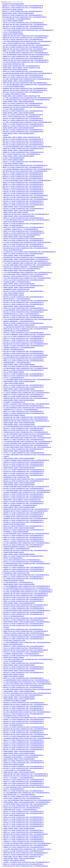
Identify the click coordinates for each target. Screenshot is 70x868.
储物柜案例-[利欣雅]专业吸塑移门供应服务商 (14, 415)
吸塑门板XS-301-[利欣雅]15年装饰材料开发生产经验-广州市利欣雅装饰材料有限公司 (24, 614)
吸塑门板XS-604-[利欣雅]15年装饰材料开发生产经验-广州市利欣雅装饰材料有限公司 (23, 139)
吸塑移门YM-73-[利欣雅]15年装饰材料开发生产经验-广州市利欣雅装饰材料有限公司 (23, 539)
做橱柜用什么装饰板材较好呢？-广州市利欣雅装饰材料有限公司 (19, 321)
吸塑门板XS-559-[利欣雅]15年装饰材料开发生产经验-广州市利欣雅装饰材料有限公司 (24, 744)
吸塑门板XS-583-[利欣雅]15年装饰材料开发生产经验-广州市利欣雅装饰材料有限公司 (23, 145)
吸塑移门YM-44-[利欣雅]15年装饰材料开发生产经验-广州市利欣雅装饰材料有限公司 (23, 537)
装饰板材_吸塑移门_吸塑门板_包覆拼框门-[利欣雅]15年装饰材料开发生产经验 (21, 68)
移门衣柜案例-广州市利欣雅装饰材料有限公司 (14, 402)
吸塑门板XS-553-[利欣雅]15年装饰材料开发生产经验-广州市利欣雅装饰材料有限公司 (24, 276)
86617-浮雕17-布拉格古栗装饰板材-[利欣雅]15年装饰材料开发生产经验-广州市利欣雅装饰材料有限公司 (27, 122)
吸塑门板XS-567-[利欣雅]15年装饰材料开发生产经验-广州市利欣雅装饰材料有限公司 (24, 813)
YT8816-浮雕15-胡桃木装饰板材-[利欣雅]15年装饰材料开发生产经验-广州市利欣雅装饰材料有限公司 (27, 278)
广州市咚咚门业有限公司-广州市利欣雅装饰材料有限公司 (17, 770)
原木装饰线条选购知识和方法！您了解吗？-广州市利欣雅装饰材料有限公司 (21, 314)
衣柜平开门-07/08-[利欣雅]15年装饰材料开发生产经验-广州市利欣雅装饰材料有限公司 (24, 727)
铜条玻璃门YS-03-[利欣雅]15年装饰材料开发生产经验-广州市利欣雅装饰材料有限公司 (23, 28)
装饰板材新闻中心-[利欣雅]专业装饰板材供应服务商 (16, 532)
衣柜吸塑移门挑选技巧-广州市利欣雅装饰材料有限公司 (17, 549)
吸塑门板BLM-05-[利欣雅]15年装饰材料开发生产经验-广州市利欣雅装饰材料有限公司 (24, 530)
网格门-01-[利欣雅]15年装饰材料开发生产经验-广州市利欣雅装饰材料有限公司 (22, 43)
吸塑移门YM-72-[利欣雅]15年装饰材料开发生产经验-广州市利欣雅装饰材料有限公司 (23, 678)
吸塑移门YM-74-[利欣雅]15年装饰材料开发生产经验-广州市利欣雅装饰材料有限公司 (23, 244)
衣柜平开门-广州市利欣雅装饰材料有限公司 (14, 378)
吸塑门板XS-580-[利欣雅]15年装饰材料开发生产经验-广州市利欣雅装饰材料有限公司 (24, 748)
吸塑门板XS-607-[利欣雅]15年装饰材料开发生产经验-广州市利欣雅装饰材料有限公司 (24, 498)
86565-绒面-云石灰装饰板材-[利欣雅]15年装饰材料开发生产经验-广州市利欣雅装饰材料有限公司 (26, 460)
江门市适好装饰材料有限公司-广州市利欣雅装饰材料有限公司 (18, 582)
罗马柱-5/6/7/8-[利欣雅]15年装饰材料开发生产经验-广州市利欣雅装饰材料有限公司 (23, 648)
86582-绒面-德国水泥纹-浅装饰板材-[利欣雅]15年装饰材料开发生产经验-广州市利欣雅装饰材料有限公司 (28, 327)
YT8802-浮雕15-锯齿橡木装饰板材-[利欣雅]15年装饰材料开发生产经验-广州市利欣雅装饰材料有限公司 (27, 41)
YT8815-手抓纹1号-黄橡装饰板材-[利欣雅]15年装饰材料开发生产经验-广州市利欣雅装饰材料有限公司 (28, 263)
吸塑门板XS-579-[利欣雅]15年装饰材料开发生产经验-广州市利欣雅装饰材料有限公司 (24, 825)
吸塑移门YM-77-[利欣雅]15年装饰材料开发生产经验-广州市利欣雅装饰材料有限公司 (23, 333)
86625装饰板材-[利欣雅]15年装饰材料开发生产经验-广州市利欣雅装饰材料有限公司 (23, 629)
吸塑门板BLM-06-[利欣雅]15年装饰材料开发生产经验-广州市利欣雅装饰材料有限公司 (24, 597)
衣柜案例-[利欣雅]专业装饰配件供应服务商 (13, 34)
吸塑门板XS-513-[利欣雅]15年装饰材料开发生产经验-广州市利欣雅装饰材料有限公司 (23, 188)
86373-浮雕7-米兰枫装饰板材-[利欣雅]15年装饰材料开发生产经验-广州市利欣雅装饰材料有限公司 (27, 393)
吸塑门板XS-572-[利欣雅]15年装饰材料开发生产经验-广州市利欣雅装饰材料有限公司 (24, 836)
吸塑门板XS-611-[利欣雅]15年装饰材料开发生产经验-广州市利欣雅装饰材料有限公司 (24, 297)
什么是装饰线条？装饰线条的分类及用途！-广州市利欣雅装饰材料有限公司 (21, 654)
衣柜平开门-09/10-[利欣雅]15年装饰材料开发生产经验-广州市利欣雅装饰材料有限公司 (23, 23)
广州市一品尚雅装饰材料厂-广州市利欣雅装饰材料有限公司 (17, 19)
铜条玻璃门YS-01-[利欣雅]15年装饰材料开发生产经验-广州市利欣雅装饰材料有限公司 (23, 184)
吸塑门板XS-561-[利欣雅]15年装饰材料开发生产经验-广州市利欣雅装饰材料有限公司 (24, 639)
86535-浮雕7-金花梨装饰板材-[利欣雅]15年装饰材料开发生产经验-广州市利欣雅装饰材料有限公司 (27, 443)
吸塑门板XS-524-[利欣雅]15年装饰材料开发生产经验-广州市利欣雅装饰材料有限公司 (24, 749)
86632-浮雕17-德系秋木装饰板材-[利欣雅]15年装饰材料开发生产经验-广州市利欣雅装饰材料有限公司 (27, 447)
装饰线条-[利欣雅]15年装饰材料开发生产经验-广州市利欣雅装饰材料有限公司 (22, 808)
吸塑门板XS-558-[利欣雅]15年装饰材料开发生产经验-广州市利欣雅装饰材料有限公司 (24, 838)
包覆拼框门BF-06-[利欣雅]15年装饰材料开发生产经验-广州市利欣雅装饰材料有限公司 (24, 569)
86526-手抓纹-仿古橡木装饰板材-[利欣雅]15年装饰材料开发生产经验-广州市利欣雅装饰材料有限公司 (27, 718)
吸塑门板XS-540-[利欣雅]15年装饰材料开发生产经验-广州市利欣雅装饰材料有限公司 (24, 192)
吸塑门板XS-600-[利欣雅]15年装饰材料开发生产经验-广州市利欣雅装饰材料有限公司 (24, 688)
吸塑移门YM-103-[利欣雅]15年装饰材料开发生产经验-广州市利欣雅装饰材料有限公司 (24, 361)
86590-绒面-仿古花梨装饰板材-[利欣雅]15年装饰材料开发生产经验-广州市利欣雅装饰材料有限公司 (27, 492)
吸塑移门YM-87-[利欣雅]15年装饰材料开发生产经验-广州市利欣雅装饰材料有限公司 (23, 194)
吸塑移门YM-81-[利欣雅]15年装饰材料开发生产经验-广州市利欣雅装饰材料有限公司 (23, 179)
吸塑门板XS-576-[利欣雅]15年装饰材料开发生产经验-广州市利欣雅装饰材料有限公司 (24, 520)
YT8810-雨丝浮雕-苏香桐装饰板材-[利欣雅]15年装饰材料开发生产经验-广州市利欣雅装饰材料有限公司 (28, 441)
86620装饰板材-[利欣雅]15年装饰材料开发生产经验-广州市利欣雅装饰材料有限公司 (23, 517)
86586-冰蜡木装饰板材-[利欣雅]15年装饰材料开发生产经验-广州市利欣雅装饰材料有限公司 (25, 357)
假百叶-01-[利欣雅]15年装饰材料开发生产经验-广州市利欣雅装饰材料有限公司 (22, 117)
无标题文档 (6, 135)
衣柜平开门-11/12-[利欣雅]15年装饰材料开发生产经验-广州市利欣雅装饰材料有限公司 (24, 453)
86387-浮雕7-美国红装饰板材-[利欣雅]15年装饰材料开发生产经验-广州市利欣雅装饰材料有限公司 (27, 220)
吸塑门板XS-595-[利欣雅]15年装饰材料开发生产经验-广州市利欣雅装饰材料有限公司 (23, 141)
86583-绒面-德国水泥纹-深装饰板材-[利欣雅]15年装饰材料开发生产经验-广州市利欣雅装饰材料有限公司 (28, 73)
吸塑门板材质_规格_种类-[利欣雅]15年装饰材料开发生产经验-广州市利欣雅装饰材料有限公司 (25, 17)
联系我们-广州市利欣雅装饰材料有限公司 (13, 250)
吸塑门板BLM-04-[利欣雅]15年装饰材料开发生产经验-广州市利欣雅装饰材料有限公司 (23, 132)
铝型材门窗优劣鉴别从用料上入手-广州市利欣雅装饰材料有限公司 (19, 795)
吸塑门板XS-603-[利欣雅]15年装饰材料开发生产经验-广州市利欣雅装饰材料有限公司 (24, 626)
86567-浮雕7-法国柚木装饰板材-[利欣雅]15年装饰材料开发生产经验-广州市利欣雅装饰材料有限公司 (27, 712)
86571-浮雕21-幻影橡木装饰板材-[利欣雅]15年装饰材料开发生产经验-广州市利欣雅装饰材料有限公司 (27, 455)
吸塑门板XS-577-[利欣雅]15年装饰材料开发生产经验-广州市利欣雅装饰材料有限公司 (24, 768)
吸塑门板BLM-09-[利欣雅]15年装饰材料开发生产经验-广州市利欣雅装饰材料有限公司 (24, 472)
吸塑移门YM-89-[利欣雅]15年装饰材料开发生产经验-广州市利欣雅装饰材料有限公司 (23, 817)
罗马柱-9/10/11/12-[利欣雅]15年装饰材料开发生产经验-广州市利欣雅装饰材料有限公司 (24, 470)
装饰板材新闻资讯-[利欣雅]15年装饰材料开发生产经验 (16, 289)
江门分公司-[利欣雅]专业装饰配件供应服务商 (14, 86)
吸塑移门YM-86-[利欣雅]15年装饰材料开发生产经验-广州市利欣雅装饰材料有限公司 (23, 240)
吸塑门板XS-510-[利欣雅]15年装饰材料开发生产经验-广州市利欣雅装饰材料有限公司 (24, 731)
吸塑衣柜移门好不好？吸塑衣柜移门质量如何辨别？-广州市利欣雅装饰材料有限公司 (24, 267)
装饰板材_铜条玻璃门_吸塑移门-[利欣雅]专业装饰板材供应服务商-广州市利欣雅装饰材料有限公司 (27, 259)
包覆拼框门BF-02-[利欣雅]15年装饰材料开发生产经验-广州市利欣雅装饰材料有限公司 (23, 126)
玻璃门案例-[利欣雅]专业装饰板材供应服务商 (13, 4)
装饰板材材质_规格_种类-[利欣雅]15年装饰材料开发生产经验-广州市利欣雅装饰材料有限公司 (25, 88)
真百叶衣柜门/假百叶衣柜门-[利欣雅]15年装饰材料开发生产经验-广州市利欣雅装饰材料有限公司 (26, 575)
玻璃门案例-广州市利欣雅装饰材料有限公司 (14, 349)
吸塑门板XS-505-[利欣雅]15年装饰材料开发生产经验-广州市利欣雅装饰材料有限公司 (24, 224)
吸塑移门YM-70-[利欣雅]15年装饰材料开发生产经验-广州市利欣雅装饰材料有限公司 (23, 376)
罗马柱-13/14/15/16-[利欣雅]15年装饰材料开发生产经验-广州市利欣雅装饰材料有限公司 (24, 336)
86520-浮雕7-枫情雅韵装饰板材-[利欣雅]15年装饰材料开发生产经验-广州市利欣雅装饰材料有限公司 (27, 379)
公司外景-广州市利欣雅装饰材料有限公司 (13, 32)
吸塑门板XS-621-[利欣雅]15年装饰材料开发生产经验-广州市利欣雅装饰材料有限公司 (24, 428)
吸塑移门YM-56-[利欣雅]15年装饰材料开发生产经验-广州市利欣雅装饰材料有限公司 (23, 71)
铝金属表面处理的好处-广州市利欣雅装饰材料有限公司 (17, 331)
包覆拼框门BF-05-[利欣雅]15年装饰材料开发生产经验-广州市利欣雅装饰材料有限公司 (23, 6)
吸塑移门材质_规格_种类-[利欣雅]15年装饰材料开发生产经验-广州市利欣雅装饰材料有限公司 (25, 38)
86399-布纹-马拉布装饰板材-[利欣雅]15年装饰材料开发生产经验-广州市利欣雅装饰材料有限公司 (26, 62)
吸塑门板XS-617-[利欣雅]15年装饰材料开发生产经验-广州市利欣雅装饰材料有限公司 (24, 656)
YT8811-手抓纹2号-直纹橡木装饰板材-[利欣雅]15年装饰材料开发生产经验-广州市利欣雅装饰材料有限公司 (28, 30)
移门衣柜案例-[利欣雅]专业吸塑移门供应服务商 (14, 94)
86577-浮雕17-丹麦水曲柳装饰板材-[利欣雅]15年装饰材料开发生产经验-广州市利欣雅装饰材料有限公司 (27, 98)
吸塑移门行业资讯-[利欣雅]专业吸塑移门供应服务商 (16, 212)
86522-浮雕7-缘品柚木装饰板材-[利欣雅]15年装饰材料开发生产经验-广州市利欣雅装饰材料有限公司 (27, 490)
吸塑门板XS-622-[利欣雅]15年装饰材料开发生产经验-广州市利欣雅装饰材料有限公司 (23, 92)
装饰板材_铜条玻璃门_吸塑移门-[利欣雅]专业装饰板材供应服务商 (18, 13)
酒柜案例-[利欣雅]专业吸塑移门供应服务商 (14, 580)
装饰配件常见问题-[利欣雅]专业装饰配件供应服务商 (15, 70)
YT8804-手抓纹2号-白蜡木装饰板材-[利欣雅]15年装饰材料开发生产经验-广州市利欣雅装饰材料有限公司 (28, 659)
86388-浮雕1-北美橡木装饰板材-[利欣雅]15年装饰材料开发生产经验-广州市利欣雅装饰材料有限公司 (27, 265)
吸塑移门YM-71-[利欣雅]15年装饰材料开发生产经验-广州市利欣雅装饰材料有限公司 (23, 120)
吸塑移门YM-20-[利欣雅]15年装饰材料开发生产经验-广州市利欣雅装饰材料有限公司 (23, 686)
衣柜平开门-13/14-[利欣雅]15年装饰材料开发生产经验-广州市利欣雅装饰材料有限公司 (24, 541)
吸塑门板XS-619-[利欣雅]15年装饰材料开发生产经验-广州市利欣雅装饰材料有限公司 (24, 209)
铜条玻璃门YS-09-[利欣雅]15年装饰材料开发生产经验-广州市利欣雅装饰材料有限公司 (24, 513)
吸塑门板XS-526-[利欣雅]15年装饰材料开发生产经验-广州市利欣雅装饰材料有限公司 (24, 723)
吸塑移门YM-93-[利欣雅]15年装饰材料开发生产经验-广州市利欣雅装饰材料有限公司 (23, 227)
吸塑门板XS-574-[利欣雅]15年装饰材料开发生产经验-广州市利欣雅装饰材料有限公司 (24, 370)
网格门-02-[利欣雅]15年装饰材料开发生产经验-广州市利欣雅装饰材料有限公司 (22, 154)
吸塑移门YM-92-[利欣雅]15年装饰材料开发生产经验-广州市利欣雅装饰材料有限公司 (23, 103)
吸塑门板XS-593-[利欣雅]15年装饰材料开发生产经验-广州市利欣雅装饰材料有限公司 (24, 464)
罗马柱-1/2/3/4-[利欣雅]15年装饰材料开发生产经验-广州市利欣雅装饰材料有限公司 (23, 695)
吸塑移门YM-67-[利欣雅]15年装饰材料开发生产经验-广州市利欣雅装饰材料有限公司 (23, 338)
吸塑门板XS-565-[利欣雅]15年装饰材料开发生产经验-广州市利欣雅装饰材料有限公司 (24, 672)
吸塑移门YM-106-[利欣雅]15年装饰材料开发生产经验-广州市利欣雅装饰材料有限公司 (24, 637)
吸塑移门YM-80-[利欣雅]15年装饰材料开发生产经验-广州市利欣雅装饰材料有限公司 (23, 75)
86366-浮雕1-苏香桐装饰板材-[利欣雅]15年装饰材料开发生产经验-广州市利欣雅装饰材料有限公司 (27, 408)
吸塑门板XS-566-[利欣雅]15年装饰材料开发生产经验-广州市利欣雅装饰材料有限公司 (24, 286)
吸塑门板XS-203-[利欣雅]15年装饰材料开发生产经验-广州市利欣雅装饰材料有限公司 (24, 387)
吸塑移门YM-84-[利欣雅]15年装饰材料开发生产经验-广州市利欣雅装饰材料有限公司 (23, 796)
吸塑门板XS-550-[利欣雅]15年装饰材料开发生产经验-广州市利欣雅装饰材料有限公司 (24, 466)
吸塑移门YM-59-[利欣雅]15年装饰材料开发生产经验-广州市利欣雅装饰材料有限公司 (23, 182)
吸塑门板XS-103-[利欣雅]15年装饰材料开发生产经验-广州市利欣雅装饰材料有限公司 (24, 624)
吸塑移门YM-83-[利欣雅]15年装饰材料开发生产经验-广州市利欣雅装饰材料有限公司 (23, 167)
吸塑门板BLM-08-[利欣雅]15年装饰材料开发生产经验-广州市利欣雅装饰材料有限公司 (24, 703)
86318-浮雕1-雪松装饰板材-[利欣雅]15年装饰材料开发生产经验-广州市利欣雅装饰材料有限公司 (25, 53)
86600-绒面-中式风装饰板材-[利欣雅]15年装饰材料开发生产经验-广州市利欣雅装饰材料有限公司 (26, 487)
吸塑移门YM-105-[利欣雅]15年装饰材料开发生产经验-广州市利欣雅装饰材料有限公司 (24, 783)
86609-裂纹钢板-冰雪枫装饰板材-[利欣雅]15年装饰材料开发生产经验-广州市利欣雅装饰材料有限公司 (27, 738)
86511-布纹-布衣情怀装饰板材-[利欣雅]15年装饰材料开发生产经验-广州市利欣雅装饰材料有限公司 (27, 434)
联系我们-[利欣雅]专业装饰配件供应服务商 (13, 160)
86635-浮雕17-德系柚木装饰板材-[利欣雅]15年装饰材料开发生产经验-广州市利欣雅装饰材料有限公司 (27, 438)
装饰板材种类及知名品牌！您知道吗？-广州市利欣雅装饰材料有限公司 (20, 810)
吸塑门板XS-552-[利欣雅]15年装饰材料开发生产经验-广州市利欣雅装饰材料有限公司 (24, 494)
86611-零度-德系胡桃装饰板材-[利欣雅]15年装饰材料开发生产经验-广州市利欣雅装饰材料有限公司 (27, 586)
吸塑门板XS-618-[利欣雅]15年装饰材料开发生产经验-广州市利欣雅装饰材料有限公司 (23, 130)
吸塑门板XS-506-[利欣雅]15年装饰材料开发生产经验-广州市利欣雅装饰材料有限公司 (24, 488)
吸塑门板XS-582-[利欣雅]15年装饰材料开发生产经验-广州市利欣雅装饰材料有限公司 (24, 851)
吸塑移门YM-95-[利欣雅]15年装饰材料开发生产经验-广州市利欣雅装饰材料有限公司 (23, 396)
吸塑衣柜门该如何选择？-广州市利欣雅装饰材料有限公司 (17, 299)
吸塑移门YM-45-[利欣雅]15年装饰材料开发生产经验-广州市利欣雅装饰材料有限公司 (23, 503)
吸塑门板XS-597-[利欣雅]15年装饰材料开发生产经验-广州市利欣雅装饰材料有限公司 (24, 302)
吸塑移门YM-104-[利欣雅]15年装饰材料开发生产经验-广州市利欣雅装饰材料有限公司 (23, 124)
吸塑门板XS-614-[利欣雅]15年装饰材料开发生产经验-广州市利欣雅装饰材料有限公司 (24, 481)
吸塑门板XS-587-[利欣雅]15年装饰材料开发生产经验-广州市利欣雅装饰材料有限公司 (24, 316)
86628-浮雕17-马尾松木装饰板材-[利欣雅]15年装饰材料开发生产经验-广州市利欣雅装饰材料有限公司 (27, 693)
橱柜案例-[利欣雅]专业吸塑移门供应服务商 (14, 657)
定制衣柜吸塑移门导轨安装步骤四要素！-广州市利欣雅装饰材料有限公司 (21, 757)
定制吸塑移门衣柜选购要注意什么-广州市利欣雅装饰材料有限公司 (19, 348)
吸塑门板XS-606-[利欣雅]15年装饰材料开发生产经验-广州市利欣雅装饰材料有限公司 (22, 15)
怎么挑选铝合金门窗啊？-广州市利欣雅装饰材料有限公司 (17, 282)
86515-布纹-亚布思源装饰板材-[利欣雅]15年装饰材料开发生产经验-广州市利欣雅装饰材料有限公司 (27, 682)
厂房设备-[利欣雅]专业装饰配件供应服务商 (13, 163)
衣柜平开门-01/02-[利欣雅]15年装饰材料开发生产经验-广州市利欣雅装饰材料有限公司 (24, 742)
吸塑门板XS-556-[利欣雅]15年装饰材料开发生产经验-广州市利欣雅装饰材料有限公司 (23, 58)
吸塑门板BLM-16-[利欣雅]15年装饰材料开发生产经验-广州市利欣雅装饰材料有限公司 (24, 612)
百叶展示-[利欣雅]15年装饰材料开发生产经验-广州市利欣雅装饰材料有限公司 (22, 798)
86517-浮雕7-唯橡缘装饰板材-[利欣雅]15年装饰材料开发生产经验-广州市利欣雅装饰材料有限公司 (27, 793)
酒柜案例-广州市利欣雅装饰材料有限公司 (13, 558)
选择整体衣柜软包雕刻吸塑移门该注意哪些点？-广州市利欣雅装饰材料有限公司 (22, 547)
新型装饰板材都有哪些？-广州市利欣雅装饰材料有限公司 (17, 363)
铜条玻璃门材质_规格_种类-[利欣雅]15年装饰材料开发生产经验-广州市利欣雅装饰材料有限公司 (26, 421)
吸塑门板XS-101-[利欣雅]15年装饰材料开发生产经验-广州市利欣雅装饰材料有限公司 (24, 522)
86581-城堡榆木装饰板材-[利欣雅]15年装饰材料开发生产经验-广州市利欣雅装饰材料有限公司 (26, 804)
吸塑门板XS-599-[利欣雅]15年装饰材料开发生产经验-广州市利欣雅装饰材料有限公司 (24, 721)
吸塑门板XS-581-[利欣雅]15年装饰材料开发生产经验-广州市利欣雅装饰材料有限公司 (24, 599)
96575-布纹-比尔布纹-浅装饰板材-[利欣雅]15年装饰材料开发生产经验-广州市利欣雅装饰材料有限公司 (28, 684)
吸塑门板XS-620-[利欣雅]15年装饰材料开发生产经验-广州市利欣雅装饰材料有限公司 (24, 502)
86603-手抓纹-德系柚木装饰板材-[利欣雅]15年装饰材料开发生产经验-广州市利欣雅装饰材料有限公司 (27, 426)
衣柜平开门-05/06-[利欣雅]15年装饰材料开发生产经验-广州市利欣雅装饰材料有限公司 (24, 280)
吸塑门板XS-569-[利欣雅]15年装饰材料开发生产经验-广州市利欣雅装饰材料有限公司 (24, 239)
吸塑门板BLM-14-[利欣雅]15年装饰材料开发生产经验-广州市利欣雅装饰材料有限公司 (24, 766)
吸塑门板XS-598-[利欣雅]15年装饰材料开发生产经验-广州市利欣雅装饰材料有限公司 (23, 177)
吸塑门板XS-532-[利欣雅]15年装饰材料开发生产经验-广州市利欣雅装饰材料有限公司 (24, 823)
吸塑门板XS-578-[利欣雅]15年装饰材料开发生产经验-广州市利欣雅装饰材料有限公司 (24, 201)
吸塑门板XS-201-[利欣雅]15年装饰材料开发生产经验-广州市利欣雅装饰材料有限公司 (24, 855)
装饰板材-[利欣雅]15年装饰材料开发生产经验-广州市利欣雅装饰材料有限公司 (21, 66)
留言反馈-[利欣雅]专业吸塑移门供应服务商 (13, 9)
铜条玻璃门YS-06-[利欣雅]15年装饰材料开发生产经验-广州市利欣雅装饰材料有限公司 (24, 413)
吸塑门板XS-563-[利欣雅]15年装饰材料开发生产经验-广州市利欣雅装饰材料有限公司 (24, 190)
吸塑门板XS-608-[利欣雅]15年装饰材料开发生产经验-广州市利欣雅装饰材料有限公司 (24, 515)
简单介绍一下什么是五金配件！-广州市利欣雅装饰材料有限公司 (19, 778)
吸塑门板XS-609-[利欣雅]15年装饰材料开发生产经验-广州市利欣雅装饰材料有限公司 (24, 304)
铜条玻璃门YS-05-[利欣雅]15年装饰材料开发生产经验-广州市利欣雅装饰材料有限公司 (24, 719)
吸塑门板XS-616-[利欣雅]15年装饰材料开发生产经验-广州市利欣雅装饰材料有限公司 (24, 197)
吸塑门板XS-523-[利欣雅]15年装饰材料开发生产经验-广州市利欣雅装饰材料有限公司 (24, 562)
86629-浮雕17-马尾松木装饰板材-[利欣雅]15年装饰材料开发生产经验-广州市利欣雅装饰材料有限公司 (27, 79)
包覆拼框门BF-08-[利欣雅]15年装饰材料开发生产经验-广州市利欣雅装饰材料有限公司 (23, 152)
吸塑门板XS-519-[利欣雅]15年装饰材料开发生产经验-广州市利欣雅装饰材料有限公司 (24, 819)
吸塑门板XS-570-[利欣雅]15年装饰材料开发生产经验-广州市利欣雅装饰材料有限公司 (24, 496)
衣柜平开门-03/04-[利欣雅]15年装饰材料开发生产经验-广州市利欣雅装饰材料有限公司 (24, 736)
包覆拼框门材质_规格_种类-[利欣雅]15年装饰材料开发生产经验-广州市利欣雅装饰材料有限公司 (26, 36)
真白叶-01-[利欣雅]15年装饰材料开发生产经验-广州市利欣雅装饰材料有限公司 (22, 105)
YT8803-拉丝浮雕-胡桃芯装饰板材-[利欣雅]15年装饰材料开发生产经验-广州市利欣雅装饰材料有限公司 (28, 319)
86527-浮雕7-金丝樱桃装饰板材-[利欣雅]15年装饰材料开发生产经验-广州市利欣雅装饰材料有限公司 (27, 642)
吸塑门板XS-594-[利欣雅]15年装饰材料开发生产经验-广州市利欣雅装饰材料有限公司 (24, 710)
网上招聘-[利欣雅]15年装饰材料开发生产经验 (14, 64)
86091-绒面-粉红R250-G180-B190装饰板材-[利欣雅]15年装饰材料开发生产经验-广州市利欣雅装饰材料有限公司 (30, 252)
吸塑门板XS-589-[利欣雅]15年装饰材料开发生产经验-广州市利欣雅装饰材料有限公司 (23, 47)
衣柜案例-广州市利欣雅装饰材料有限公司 (13, 225)
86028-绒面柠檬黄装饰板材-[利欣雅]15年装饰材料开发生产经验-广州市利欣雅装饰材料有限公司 (26, 680)
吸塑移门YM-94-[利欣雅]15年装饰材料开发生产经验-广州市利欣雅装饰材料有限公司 (23, 430)
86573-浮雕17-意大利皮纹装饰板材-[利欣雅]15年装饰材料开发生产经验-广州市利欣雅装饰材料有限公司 (28, 590)
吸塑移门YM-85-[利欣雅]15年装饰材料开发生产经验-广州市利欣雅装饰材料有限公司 (23, 77)
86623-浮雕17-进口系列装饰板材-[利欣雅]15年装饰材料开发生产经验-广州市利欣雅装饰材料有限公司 (27, 242)
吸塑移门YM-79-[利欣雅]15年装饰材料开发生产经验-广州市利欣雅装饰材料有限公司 (23, 436)
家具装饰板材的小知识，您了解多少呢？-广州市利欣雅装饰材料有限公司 (21, 410)
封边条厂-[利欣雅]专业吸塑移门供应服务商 (14, 293)
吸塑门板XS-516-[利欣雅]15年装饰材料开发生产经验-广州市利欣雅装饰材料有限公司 (24, 708)
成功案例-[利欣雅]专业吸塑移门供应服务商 (14, 295)
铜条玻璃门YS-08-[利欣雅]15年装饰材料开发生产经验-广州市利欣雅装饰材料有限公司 (24, 346)
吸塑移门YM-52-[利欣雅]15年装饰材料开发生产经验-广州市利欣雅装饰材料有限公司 (23, 218)
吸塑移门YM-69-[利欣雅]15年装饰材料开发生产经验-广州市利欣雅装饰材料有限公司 (23, 203)
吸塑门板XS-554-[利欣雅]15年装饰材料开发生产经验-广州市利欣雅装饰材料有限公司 (24, 291)
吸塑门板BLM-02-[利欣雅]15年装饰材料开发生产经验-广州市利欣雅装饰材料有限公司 (23, 26)
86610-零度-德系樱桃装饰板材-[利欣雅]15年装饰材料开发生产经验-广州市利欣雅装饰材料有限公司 (27, 588)
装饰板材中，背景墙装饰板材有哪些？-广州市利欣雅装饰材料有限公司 (20, 505)
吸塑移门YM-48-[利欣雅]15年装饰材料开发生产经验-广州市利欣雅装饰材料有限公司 (23, 366)
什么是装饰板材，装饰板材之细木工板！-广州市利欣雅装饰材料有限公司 (21, 229)
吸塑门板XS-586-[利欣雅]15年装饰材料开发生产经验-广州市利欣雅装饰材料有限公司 (24, 312)
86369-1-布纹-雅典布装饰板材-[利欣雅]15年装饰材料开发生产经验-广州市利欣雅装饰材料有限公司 (26, 55)
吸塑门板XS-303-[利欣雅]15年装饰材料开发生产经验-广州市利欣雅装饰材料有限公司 (24, 706)
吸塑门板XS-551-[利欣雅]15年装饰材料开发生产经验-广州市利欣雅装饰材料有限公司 (24, 535)
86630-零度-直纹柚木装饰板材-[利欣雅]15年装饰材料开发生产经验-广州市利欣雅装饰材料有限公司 (26, 100)
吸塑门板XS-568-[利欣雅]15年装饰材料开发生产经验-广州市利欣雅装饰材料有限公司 (24, 545)
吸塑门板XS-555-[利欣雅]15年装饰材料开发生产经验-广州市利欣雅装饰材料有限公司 (24, 652)
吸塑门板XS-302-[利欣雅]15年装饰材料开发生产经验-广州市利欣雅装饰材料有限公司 (23, 40)
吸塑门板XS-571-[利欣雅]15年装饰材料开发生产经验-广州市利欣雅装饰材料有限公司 (24, 353)
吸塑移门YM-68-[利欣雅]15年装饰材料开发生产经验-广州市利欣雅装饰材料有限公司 (23, 115)
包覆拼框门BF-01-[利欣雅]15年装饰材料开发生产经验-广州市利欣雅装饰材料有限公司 (24, 746)
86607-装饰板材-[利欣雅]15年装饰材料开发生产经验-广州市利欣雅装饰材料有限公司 (23, 579)
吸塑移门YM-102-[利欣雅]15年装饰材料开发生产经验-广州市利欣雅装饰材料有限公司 (23, 51)
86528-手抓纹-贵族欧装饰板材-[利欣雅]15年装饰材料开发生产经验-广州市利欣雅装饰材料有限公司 (27, 635)
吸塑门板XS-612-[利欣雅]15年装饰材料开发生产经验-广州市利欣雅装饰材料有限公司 (22, 11)
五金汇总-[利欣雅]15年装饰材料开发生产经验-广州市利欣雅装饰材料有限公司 (22, 560)
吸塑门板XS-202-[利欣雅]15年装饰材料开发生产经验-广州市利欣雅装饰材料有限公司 (23, 118)
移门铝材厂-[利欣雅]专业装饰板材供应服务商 (14, 158)
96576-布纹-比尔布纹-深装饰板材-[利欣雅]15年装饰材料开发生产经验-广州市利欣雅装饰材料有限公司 (27, 180)
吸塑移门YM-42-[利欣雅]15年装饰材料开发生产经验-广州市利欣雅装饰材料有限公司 (23, 231)
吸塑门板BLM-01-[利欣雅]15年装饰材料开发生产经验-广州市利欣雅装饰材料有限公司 (23, 8)
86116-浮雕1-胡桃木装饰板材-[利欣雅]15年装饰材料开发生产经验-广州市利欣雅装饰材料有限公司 (27, 787)
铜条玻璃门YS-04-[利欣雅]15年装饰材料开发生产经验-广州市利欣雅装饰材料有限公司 (24, 609)
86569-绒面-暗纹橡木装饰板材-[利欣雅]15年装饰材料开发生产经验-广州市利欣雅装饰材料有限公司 (27, 564)
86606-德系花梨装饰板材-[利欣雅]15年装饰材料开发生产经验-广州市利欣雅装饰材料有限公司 (26, 310)
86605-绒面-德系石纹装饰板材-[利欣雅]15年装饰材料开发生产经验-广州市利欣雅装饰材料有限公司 (27, 611)
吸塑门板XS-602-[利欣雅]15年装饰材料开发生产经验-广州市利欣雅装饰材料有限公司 (24, 323)
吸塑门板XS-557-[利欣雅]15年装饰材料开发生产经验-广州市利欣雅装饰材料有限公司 (24, 663)
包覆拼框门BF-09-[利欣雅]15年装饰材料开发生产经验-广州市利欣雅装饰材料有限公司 (23, 148)
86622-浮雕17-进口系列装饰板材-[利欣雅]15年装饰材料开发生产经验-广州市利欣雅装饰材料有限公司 (27, 843)
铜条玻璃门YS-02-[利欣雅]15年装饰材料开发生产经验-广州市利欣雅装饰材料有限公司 (24, 233)
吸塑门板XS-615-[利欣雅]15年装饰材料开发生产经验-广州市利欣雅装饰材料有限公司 (24, 571)
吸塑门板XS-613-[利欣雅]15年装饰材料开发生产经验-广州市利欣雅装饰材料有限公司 (24, 374)
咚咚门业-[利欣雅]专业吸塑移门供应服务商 (13, 21)
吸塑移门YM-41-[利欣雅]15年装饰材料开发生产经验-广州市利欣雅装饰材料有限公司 (23, 385)
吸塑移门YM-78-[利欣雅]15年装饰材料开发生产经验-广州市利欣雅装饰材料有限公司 (23, 175)
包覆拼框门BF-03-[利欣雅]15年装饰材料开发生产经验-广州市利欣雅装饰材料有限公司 (24, 391)
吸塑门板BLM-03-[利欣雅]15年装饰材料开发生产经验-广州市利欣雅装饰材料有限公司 (23, 143)
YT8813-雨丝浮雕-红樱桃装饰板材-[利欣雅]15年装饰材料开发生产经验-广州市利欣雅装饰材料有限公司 (27, 85)
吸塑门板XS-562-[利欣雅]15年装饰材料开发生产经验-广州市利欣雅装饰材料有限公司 (24, 342)
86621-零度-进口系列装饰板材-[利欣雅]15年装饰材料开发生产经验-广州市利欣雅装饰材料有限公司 (26, 45)
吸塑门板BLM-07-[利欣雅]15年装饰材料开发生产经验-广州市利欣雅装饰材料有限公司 (24, 780)
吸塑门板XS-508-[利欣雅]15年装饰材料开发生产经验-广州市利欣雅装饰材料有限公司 (24, 669)
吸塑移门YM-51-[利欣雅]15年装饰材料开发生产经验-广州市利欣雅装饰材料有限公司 (23, 411)
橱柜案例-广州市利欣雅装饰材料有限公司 (13, 644)
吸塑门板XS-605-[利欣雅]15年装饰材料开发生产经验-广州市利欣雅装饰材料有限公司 (24, 246)
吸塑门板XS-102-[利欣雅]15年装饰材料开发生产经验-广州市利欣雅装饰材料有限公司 (23, 162)
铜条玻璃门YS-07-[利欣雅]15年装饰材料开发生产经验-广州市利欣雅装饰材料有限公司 (24, 567)
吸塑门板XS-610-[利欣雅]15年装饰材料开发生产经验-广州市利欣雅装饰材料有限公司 (24, 714)
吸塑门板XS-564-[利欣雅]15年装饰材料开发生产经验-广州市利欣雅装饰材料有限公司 (23, 186)
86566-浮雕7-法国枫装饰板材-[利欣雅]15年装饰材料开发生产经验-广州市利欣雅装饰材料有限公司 (27, 543)
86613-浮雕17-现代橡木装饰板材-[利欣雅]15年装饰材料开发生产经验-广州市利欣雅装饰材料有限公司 (27, 689)
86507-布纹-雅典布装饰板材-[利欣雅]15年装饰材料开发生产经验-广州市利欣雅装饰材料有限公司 (26, 534)
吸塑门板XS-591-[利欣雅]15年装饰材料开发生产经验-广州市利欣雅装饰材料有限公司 (23, 111)
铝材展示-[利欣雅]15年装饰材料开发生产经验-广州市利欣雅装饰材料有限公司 (22, 269)
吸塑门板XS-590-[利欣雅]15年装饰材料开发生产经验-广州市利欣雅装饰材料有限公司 (24, 806)
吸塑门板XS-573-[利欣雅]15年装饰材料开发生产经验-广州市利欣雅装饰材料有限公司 (24, 733)
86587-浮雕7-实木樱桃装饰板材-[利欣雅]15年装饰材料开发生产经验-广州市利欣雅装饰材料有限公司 (27, 334)
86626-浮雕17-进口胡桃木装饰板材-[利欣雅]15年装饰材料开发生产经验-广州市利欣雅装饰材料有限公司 (28, 592)
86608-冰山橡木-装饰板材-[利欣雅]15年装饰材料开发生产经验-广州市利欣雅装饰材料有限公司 (26, 274)
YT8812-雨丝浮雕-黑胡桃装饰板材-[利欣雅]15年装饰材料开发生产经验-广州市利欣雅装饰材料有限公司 (27, 147)
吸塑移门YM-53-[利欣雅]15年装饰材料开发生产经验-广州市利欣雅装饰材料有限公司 (23, 781)
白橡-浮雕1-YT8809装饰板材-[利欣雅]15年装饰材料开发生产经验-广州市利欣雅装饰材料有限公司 (26, 404)
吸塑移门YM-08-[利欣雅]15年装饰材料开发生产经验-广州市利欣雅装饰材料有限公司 (23, 761)
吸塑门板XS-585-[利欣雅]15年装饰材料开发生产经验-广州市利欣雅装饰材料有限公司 (23, 173)
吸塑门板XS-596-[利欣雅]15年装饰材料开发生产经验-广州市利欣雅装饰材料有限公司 (24, 205)
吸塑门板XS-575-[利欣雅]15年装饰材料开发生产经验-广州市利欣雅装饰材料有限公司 (24, 811)
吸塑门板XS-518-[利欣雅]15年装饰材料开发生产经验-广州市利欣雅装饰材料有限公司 (24, 449)
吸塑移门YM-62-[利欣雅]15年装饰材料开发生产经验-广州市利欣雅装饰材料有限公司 (23, 526)
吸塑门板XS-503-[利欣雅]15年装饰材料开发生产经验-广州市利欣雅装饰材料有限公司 (24, 406)
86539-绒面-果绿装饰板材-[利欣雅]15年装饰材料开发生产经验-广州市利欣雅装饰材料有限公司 (26, 368)
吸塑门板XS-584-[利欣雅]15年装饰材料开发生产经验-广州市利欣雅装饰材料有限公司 (24, 607)
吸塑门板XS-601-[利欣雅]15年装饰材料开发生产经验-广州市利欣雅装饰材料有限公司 (24, 318)
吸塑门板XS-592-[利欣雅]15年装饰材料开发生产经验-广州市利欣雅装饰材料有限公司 (24, 351)
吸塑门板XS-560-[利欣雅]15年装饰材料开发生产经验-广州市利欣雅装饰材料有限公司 (24, 667)
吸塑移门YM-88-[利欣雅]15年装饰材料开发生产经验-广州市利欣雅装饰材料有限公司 (23, 308)
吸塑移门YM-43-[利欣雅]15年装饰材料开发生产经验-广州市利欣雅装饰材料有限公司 (23, 577)
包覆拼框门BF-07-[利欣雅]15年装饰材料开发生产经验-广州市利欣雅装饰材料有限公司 (24, 395)
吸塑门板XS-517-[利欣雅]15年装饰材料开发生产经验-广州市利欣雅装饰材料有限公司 (24, 340)
